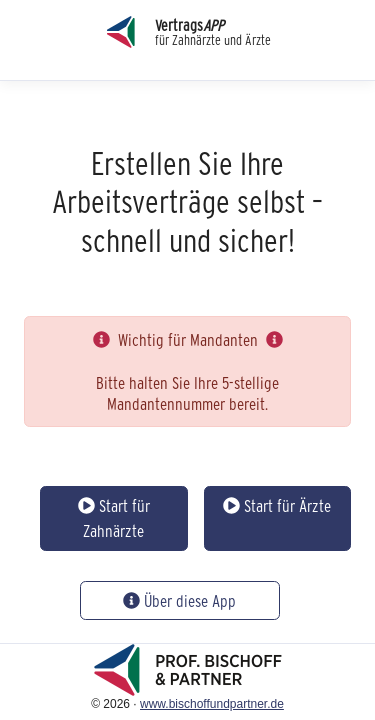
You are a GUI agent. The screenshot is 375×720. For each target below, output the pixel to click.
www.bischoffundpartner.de (212, 704)
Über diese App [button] (179, 600)
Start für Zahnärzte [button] (114, 518)
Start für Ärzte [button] (277, 505)
